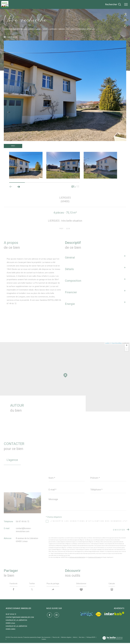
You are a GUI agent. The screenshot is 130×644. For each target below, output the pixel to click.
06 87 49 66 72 (23, 521)
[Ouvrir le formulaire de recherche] (113, 4)
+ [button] (127, 346)
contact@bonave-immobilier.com (20, 618)
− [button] (127, 349)
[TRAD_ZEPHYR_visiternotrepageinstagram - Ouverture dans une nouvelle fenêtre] (56, 615)
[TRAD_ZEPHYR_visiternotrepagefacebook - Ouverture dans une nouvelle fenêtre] (49, 615)
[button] (18, 187)
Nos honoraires (46, 638)
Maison (62, 29)
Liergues (53, 29)
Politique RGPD (91, 638)
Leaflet (107, 343)
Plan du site (56, 638)
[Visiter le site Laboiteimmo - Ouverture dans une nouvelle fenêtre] (112, 639)
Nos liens (82, 638)
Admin (75, 638)
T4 (68, 29)
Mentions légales (66, 638)
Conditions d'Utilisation (95, 557)
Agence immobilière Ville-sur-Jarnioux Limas (22, 29)
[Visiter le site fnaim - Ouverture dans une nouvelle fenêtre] (98, 615)
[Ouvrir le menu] (126, 4)
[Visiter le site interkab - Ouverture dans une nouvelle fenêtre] (114, 615)
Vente (45, 29)
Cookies (44, 640)
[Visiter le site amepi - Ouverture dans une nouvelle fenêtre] (86, 615)
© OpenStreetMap (116, 343)
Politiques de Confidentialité (77, 557)
